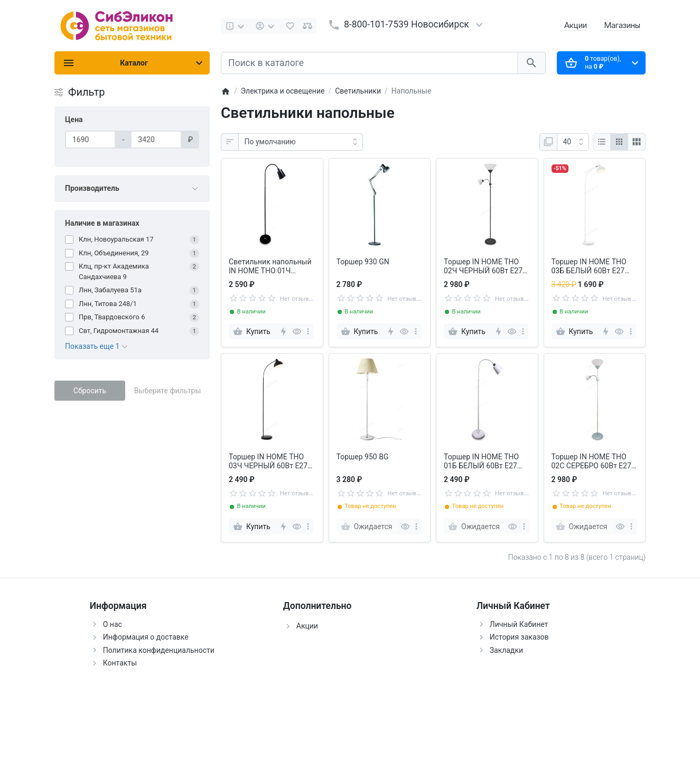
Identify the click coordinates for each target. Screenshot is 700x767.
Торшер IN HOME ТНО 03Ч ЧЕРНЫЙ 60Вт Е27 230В (268, 461)
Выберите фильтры (168, 391)
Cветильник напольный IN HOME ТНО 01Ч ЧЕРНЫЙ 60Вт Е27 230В (270, 266)
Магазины (622, 25)
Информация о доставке (146, 637)
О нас (113, 624)
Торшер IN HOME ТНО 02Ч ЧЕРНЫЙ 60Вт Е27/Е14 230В (485, 266)
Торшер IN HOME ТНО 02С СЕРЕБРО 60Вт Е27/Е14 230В (593, 461)
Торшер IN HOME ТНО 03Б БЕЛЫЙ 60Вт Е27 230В (589, 266)
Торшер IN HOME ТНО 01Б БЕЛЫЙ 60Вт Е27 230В (481, 461)
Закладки (506, 650)
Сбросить (90, 391)
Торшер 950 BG (363, 457)
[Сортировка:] (301, 142)
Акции (576, 25)
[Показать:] (573, 142)
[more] (308, 331)
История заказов (519, 637)
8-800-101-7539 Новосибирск (407, 24)
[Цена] (90, 140)
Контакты (120, 663)
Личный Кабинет (519, 624)
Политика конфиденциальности (159, 650)
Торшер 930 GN (363, 262)
